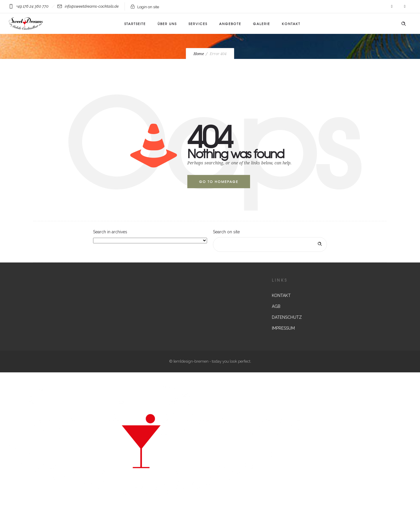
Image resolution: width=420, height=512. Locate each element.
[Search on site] (270, 245)
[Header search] (404, 24)
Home (199, 54)
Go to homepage (219, 181)
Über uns (167, 24)
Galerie (262, 24)
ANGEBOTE (230, 24)
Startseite (135, 24)
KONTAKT (291, 24)
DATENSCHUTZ (287, 317)
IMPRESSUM (283, 328)
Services (198, 24)
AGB (276, 306)
